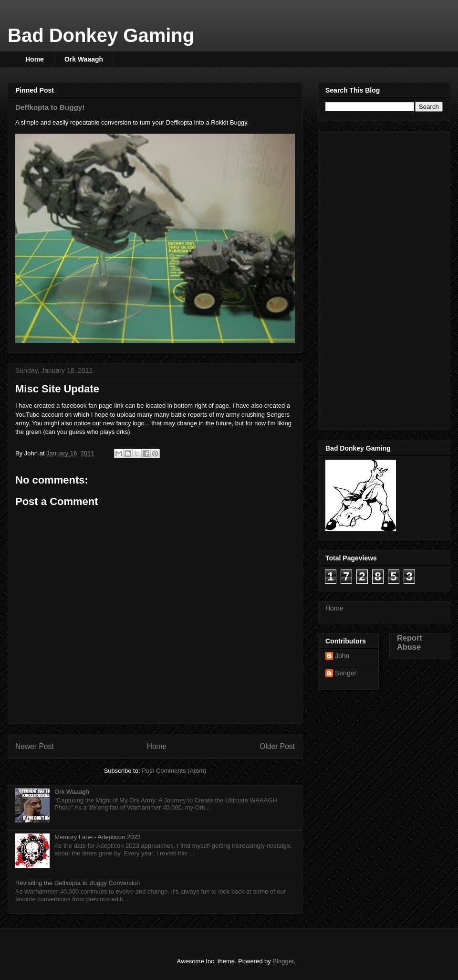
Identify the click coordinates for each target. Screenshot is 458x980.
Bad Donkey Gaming (101, 35)
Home (35, 59)
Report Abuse (410, 642)
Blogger (283, 961)
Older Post (277, 746)
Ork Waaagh (84, 59)
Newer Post (35, 746)
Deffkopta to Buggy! (50, 107)
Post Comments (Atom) (174, 771)
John (342, 656)
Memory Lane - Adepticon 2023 (98, 837)
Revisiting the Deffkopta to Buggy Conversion (78, 883)
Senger (346, 673)
